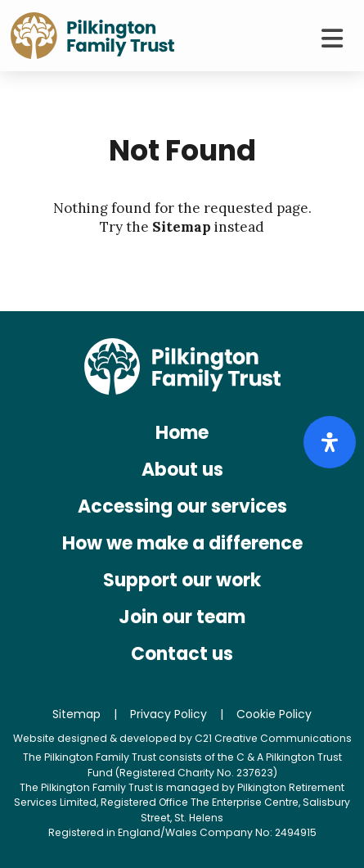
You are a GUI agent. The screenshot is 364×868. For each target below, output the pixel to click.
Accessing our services (182, 506)
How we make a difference (182, 543)
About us (182, 470)
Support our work (182, 580)
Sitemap (182, 227)
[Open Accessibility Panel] (330, 442)
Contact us (182, 654)
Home (182, 433)
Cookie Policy (274, 714)
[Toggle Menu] (332, 38)
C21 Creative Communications (273, 738)
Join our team (182, 617)
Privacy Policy (169, 714)
